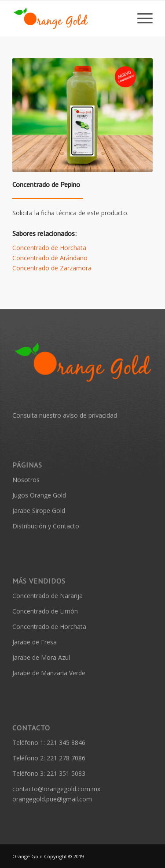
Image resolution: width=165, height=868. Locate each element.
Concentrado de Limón (45, 611)
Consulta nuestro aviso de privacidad (65, 415)
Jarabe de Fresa (35, 642)
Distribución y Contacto (46, 526)
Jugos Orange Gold (39, 495)
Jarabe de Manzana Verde (49, 673)
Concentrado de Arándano (50, 258)
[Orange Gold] (68, 18)
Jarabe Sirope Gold (39, 511)
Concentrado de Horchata (49, 248)
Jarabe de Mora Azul (41, 657)
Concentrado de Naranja (48, 596)
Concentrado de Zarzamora (52, 268)
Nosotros (26, 480)
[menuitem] (141, 18)
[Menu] (141, 18)
